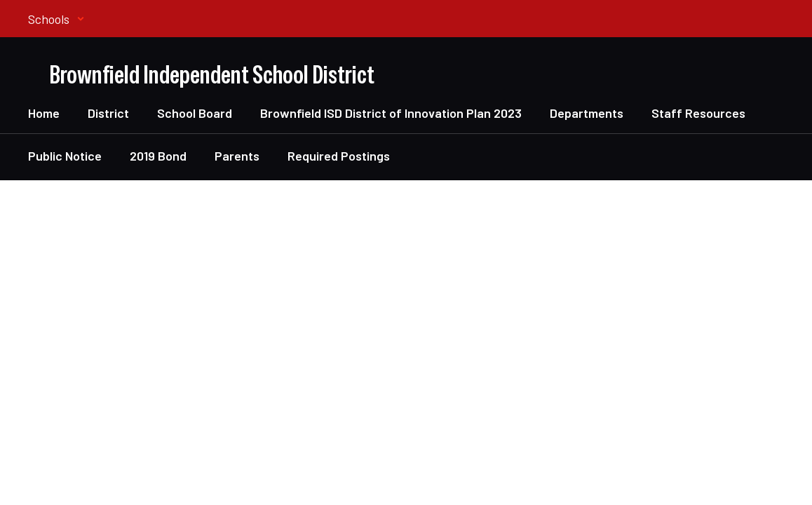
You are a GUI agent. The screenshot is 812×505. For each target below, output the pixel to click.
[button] (56, 19)
